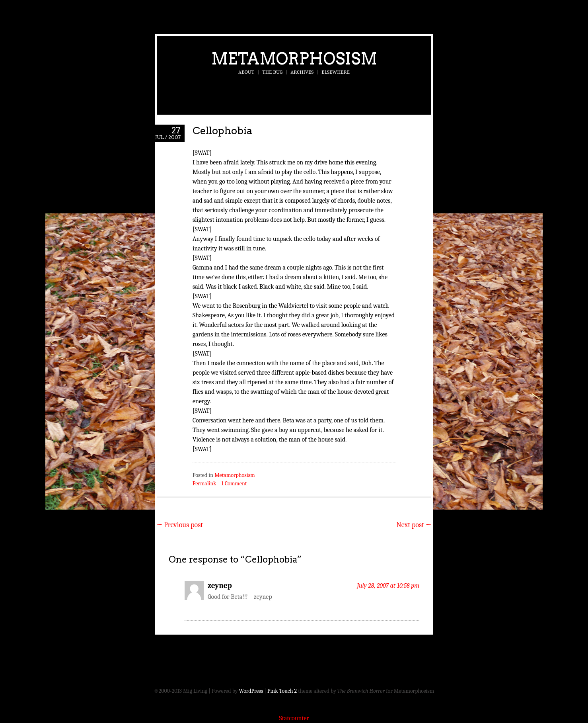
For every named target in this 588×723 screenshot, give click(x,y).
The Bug (272, 72)
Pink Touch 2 (282, 691)
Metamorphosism (294, 59)
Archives (302, 72)
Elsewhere (336, 72)
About (246, 72)
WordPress (251, 691)
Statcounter (294, 718)
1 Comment (234, 484)
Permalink (204, 484)
